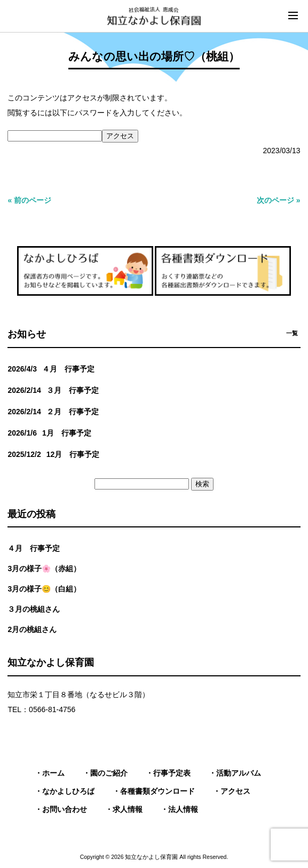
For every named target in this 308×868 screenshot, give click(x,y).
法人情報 (183, 809)
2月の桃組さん (32, 629)
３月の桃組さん (34, 609)
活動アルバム (239, 773)
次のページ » (279, 200)
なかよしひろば (68, 791)
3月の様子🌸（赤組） (44, 569)
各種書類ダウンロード (157, 791)
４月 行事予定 (34, 548)
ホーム (53, 773)
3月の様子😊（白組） (44, 589)
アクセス (235, 791)
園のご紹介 (109, 773)
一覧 (292, 333)
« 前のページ (29, 200)
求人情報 (128, 809)
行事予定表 (172, 773)
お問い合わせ (65, 809)
